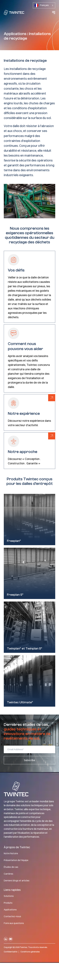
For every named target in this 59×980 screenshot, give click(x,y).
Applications (10, 910)
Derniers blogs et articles (17, 881)
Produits (8, 903)
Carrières (8, 874)
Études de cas (11, 867)
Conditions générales (30, 952)
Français (42, 5)
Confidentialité (11, 952)
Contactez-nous (12, 916)
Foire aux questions (14, 923)
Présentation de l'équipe (16, 860)
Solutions (9, 896)
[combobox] (44, 5)
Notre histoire (11, 853)
